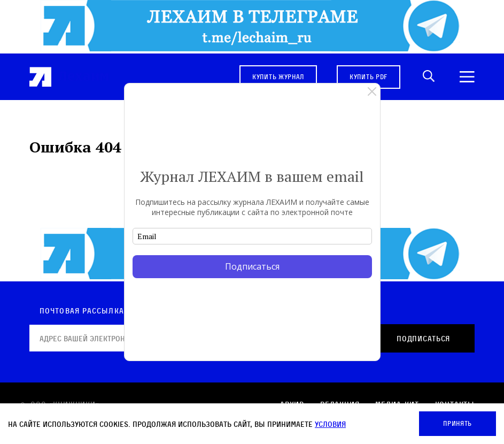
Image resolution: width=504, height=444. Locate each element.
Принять (458, 423)
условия (330, 424)
